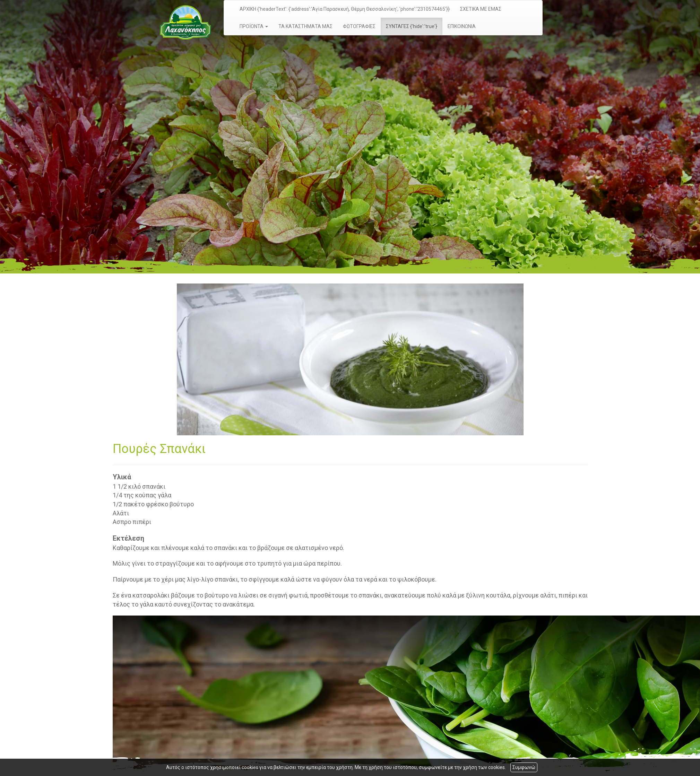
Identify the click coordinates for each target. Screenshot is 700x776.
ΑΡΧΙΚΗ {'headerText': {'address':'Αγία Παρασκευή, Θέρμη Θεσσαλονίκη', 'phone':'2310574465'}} (345, 9)
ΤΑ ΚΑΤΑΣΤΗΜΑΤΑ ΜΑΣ (305, 26)
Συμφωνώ (524, 767)
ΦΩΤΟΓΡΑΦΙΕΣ (359, 26)
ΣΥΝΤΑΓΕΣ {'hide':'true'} (412, 26)
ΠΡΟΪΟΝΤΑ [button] (254, 26)
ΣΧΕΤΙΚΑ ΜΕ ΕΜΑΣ (481, 9)
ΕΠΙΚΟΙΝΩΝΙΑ (462, 26)
